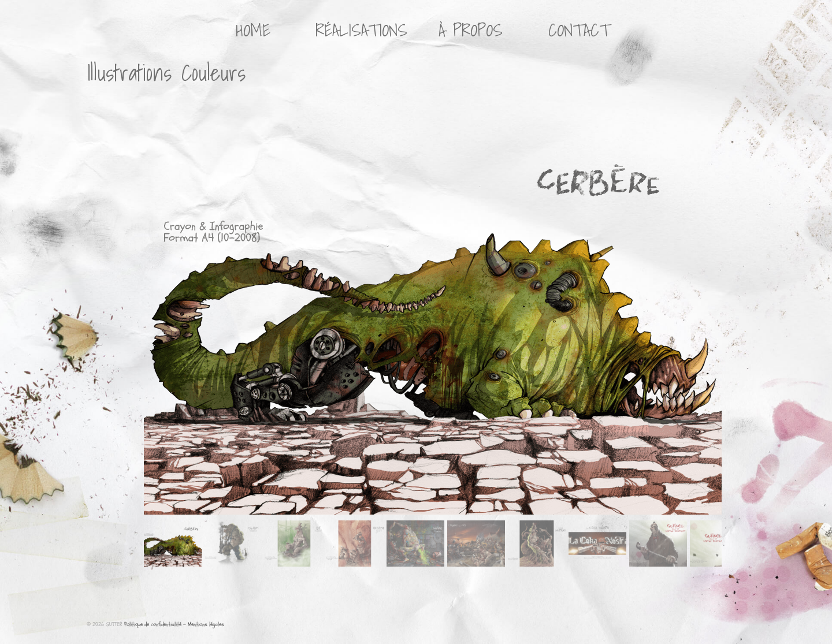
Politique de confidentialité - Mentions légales (174, 624)
